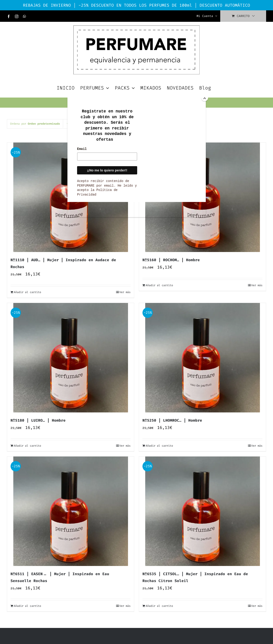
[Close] (205, 98)
